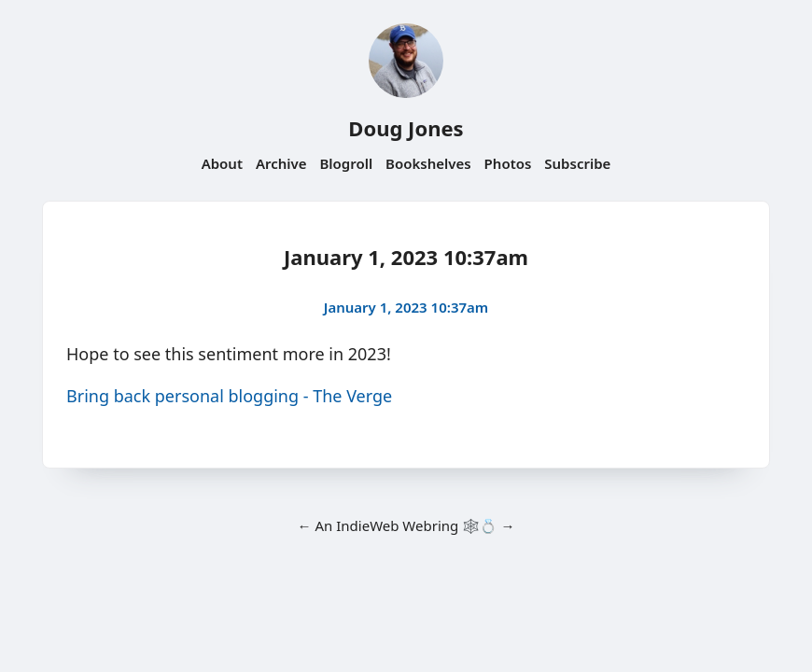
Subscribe (577, 163)
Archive (281, 163)
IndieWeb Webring (397, 525)
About (222, 163)
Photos (508, 163)
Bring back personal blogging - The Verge (229, 396)
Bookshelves (428, 163)
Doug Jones (406, 128)
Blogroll (346, 163)
